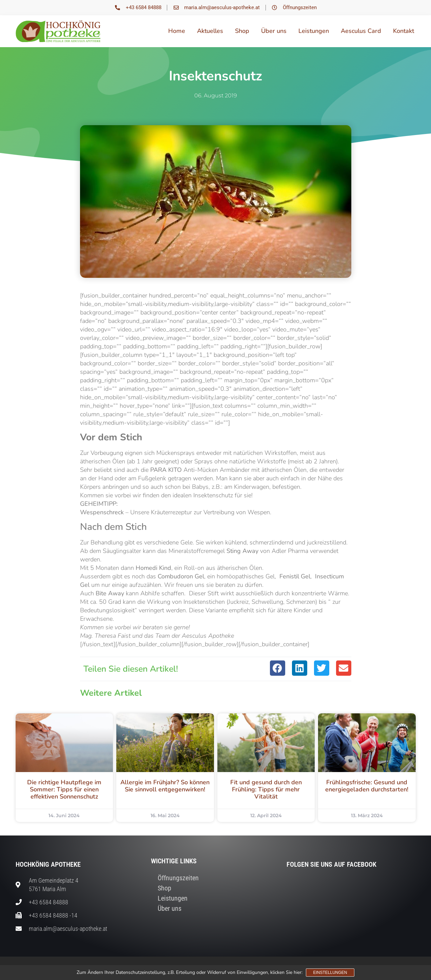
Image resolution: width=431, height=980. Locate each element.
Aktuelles (210, 31)
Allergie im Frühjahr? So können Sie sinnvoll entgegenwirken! (165, 786)
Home (177, 31)
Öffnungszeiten (178, 878)
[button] (278, 668)
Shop (242, 31)
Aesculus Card (361, 31)
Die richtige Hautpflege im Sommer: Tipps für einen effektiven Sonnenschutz (64, 789)
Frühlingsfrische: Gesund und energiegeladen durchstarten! (367, 786)
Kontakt (404, 31)
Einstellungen (330, 973)
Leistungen (314, 31)
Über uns (274, 31)
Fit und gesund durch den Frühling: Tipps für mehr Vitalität (266, 789)
